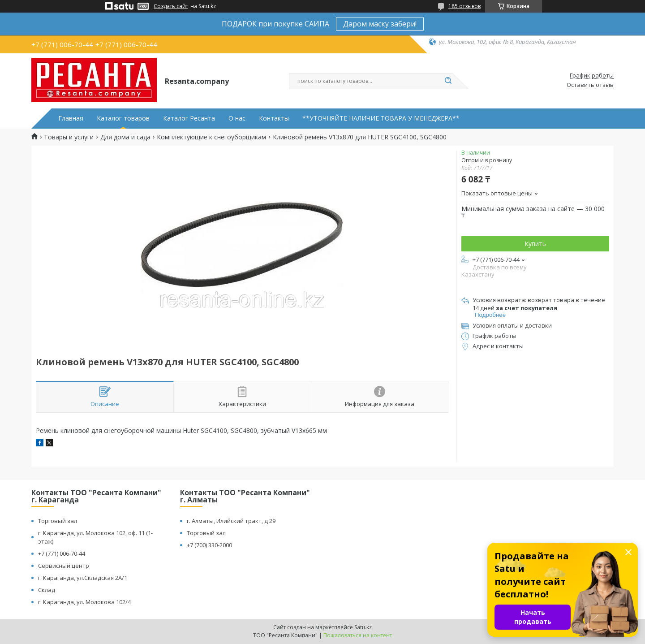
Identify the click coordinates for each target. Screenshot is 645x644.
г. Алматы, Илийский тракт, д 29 (231, 521)
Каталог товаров (123, 118)
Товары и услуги (69, 137)
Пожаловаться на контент (358, 635)
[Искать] (448, 81)
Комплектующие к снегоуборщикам (211, 137)
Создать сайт (171, 6)
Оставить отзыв (590, 85)
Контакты (274, 118)
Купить (535, 244)
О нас (237, 118)
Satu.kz (363, 627)
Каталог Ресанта (189, 118)
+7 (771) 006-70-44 (62, 553)
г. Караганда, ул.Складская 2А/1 (83, 578)
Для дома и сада (125, 137)
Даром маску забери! (380, 24)
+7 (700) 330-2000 (209, 545)
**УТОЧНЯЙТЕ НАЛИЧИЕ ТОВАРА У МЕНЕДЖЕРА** (381, 118)
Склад (47, 590)
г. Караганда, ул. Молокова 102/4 (84, 602)
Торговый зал (58, 521)
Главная (71, 118)
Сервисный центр (64, 566)
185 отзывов (464, 6)
